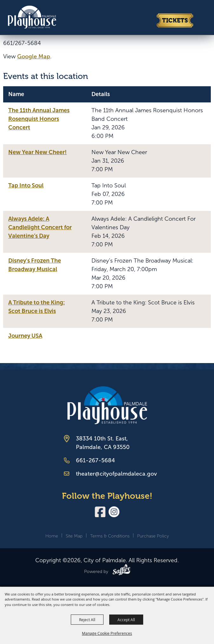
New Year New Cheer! (37, 152)
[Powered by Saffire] (121, 571)
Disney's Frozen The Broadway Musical (35, 265)
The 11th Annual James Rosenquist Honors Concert (39, 119)
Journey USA (25, 336)
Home (52, 536)
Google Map (34, 56)
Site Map (74, 536)
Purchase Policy (153, 536)
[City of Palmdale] (32, 17)
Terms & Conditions (110, 536)
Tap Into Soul (26, 185)
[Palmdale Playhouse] (107, 405)
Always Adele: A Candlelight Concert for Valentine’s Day (40, 227)
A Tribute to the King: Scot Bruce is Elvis (37, 307)
